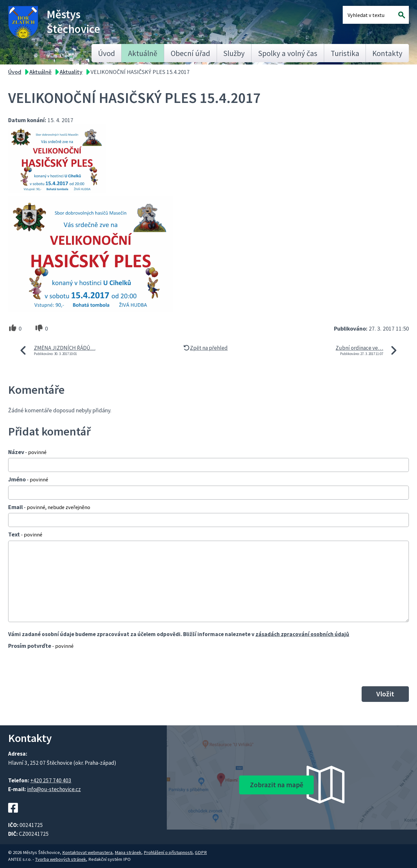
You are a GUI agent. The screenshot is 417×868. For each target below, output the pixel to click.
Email (49, 507)
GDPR (201, 852)
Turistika (345, 53)
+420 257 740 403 (51, 780)
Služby (234, 53)
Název (27, 452)
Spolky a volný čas (288, 53)
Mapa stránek (128, 852)
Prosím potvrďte (41, 646)
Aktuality (71, 72)
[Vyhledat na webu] (402, 15)
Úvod (107, 53)
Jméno (28, 479)
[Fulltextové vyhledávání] (369, 15)
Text (25, 534)
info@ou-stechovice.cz (54, 789)
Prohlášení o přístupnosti (168, 852)
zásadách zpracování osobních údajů (302, 634)
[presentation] (58, 668)
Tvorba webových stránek (61, 859)
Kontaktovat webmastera (87, 852)
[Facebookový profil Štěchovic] (13, 816)
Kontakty (387, 53)
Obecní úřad (190, 53)
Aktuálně (143, 53)
